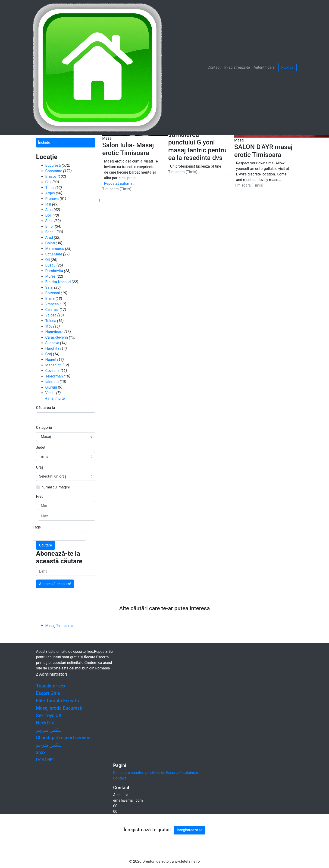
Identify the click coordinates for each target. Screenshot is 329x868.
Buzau (50, 265)
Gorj (49, 354)
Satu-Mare (54, 254)
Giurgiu (51, 387)
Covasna (53, 371)
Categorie (44, 428)
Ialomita (52, 382)
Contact (214, 67)
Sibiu (49, 221)
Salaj (49, 287)
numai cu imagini (56, 487)
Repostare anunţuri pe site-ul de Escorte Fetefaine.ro (156, 773)
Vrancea (52, 304)
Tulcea (51, 321)
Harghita (52, 348)
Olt (48, 260)
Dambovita (54, 271)
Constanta (54, 171)
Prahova (52, 199)
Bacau (51, 232)
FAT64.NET (45, 760)
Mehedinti (54, 365)
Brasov (51, 176)
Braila (50, 299)
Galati (50, 243)
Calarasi (52, 310)
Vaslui (50, 393)
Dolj (49, 215)
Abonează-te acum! (55, 584)
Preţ (39, 496)
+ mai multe (55, 398)
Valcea (51, 315)
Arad (49, 238)
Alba (49, 210)
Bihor (50, 226)
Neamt (51, 360)
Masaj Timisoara (59, 626)
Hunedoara (54, 332)
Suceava (52, 343)
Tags (37, 527)
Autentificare (264, 67)
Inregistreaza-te (237, 67)
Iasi (48, 204)
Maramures (55, 249)
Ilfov (49, 326)
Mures (51, 276)
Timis (50, 188)
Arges (50, 193)
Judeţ (41, 447)
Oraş (40, 467)
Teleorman (54, 376)
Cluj (49, 182)
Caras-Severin (57, 337)
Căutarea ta (46, 408)
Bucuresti (53, 165)
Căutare (46, 545)
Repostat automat (119, 183)
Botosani (53, 293)
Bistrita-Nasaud (58, 282)
